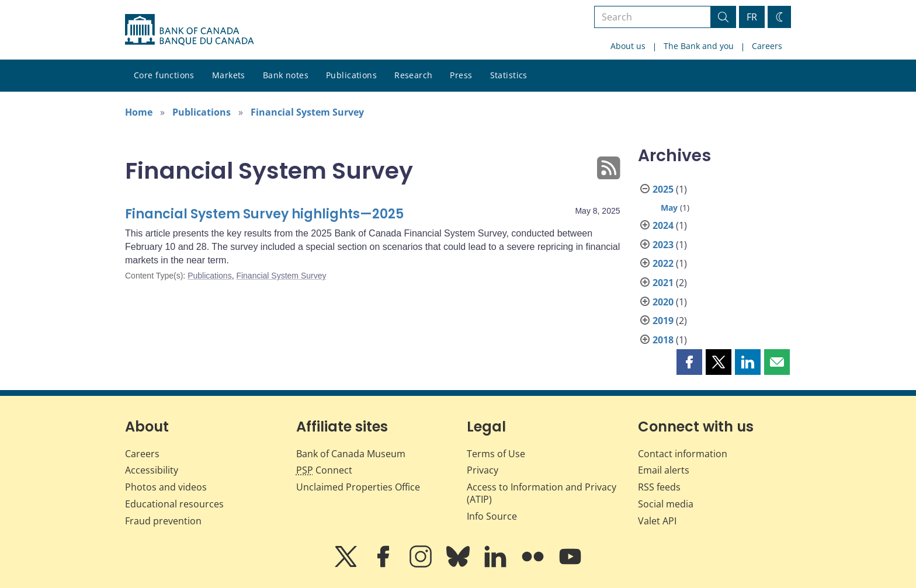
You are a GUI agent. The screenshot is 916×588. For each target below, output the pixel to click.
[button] (689, 362)
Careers (767, 46)
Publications (351, 75)
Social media (666, 504)
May (669, 208)
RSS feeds (659, 487)
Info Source (492, 516)
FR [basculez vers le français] (752, 17)
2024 (663, 225)
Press (461, 75)
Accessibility (152, 470)
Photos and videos (166, 487)
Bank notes (286, 75)
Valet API (657, 521)
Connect (324, 470)
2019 (663, 321)
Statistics (509, 75)
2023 (663, 245)
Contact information (683, 454)
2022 (663, 263)
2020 (663, 302)
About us (628, 46)
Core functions (164, 75)
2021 (663, 283)
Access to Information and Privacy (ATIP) (542, 493)
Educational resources (174, 504)
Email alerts (664, 470)
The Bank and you (699, 46)
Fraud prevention (163, 521)
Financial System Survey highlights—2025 (264, 214)
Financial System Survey (307, 112)
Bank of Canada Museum (351, 454)
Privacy (483, 470)
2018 (663, 340)
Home (139, 112)
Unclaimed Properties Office (358, 487)
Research (413, 75)
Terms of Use (496, 454)
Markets (229, 75)
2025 (663, 189)
